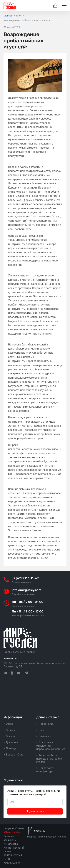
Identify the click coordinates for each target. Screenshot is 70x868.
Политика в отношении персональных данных (51, 746)
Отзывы (11, 730)
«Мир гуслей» (12, 832)
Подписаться (35, 811)
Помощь (11, 749)
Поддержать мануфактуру (45, 770)
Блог (42, 730)
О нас (9, 724)
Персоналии (47, 724)
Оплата (10, 736)
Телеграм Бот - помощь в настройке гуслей (49, 759)
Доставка (12, 742)
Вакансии (45, 736)
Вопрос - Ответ (15, 755)
